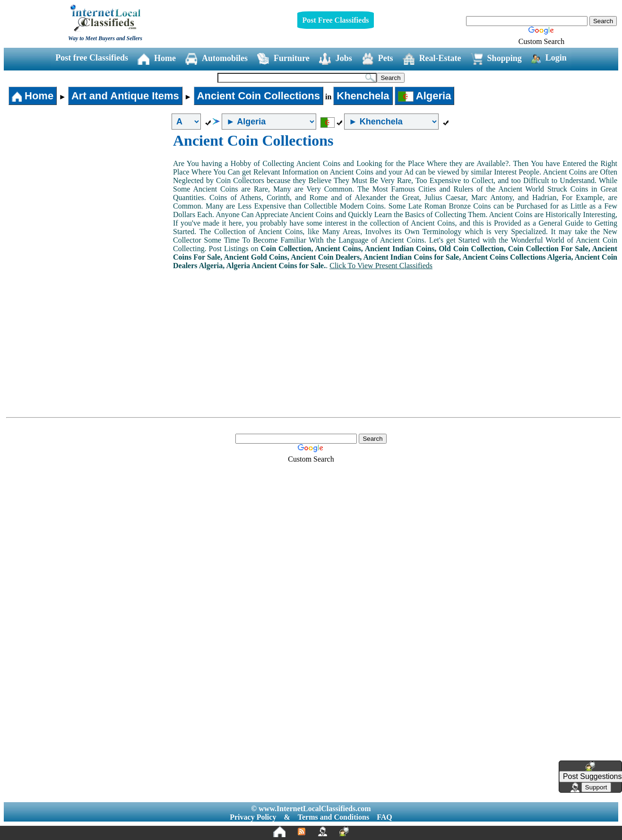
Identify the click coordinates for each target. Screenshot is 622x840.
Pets (377, 59)
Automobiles (216, 59)
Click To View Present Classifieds (381, 266)
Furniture (283, 59)
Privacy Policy (253, 817)
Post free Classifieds (92, 58)
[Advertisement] (89, 203)
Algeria (425, 96)
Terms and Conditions (333, 817)
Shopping (496, 59)
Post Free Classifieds (335, 20)
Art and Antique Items (125, 96)
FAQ (384, 817)
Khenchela (363, 96)
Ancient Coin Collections (259, 96)
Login (549, 58)
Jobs (336, 59)
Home (157, 59)
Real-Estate (432, 59)
